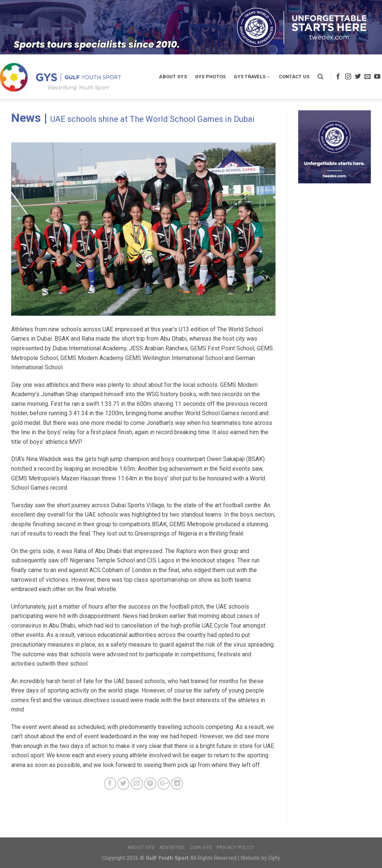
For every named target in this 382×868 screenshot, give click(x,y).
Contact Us (294, 77)
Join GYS (201, 848)
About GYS (173, 77)
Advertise (172, 848)
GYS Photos (211, 77)
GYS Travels (252, 77)
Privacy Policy (235, 848)
